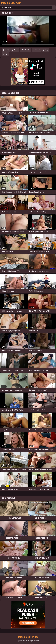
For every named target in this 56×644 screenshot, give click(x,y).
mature (7, 50)
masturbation (27, 50)
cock (6, 54)
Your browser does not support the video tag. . (28, 31)
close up (16, 50)
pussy (46, 50)
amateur (38, 50)
